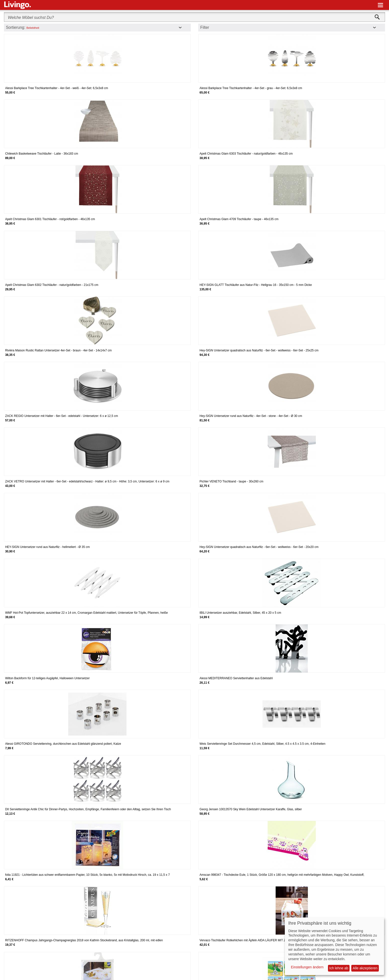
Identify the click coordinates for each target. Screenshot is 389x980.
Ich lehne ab (339, 968)
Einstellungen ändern (307, 967)
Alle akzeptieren (365, 968)
